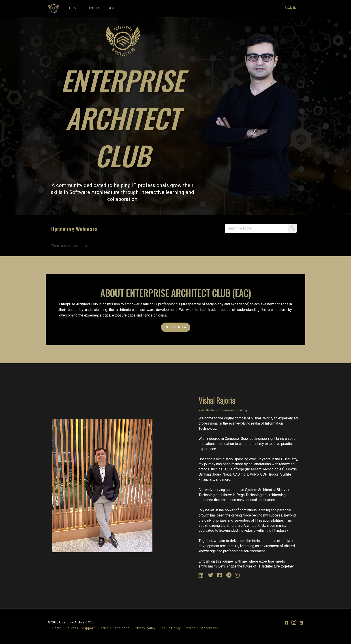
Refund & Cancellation (202, 628)
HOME (74, 8)
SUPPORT (93, 8)
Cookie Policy (170, 628)
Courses (72, 628)
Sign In (291, 8)
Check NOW (176, 327)
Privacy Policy (144, 628)
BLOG (112, 8)
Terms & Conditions (114, 628)
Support (89, 628)
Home (57, 628)
